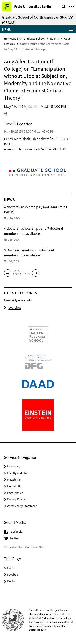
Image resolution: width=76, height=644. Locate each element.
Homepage (11, 39)
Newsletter (14, 480)
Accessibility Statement (22, 506)
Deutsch (12, 581)
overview (13, 307)
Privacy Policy (16, 499)
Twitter (14, 538)
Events (54, 39)
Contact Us (14, 486)
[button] (8, 273)
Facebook (16, 531)
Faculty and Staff (18, 473)
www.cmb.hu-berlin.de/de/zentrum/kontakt (35, 149)
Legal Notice (15, 493)
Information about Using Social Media (25, 547)
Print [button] (10, 568)
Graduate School (34, 39)
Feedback (13, 575)
